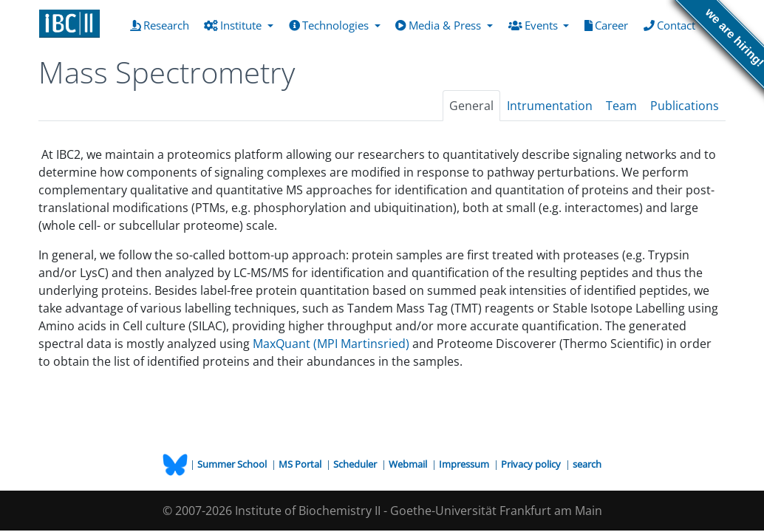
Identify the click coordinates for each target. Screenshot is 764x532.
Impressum (465, 464)
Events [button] (535, 25)
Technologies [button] (330, 25)
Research (163, 24)
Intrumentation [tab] (550, 106)
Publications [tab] (685, 106)
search (587, 464)
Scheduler (356, 464)
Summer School (233, 464)
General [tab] (471, 106)
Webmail (409, 464)
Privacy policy (532, 464)
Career (609, 24)
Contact (672, 24)
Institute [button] (234, 25)
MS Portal (301, 464)
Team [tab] (621, 106)
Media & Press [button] (440, 25)
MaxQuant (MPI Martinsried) (331, 344)
